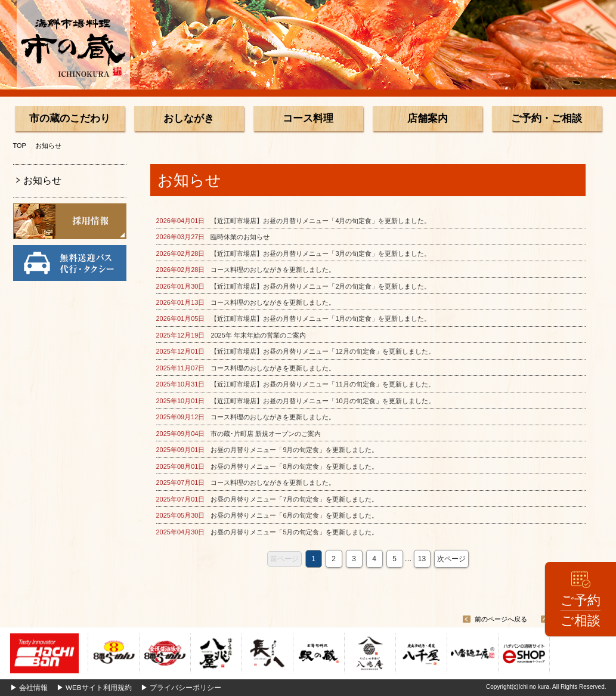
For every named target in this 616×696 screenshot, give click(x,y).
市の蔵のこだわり (70, 118)
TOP (20, 146)
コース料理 (308, 118)
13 (422, 559)
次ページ (451, 559)
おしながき (189, 118)
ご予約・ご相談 (547, 118)
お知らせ (42, 180)
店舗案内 (428, 118)
